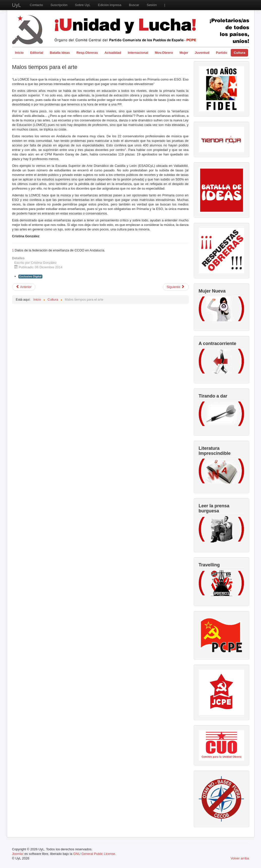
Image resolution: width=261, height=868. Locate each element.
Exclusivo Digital (31, 276)
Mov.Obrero (164, 53)
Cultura (240, 53)
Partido (222, 53)
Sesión (152, 5)
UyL (17, 5)
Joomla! (18, 854)
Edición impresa (110, 5)
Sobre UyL (83, 5)
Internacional (138, 53)
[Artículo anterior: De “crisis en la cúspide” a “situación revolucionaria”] (24, 287)
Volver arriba (240, 858)
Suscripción (59, 5)
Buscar (134, 5)
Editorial (37, 53)
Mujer (184, 53)
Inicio (19, 53)
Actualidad (113, 53)
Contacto (36, 5)
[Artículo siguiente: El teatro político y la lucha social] (176, 287)
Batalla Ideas (60, 53)
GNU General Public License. (95, 854)
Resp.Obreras (87, 53)
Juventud (202, 53)
